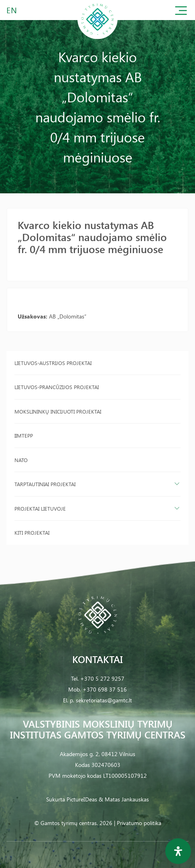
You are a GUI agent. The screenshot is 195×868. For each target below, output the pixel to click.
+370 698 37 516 (105, 689)
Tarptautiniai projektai (45, 484)
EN (12, 10)
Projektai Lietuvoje (40, 508)
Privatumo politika (139, 823)
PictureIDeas (82, 799)
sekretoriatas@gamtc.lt (104, 700)
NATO (21, 460)
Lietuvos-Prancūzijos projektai (57, 387)
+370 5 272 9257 (102, 678)
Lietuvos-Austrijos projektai (53, 363)
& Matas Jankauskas (124, 799)
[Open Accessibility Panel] (178, 851)
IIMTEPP (24, 435)
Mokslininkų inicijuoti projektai (58, 411)
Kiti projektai (32, 532)
